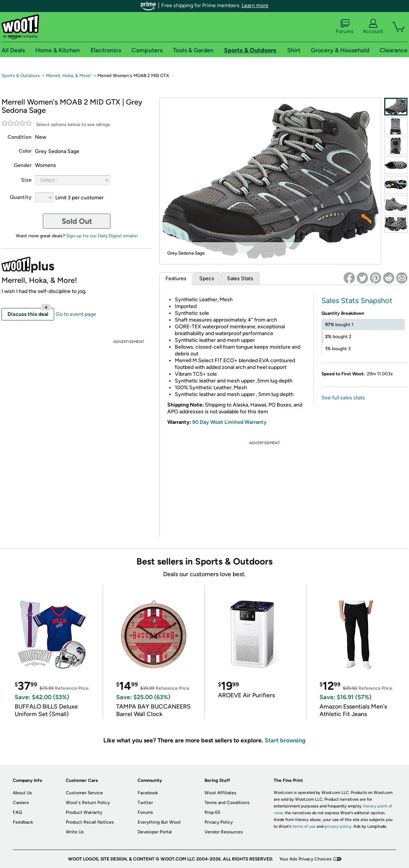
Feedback (23, 822)
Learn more (255, 5)
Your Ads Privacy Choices (305, 859)
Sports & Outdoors (21, 76)
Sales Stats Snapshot (357, 300)
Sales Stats (240, 278)
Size (26, 180)
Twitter (145, 803)
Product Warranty (84, 812)
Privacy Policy (219, 822)
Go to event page (76, 314)
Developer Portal (155, 832)
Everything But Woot (159, 822)
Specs (207, 278)
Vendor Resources (224, 832)
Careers (21, 803)
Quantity (21, 197)
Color (25, 151)
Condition (20, 137)
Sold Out (77, 221)
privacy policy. (338, 826)
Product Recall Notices (90, 822)
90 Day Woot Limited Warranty (229, 422)
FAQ (17, 812)
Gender (23, 165)
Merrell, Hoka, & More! (69, 76)
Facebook (148, 793)
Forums (345, 27)
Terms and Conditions (227, 803)
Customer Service (84, 793)
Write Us (75, 832)
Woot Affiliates (220, 793)
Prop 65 (212, 812)
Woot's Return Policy (88, 803)
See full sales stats (343, 398)
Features (176, 278)
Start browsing (285, 740)
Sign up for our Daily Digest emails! (102, 236)
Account (373, 27)
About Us (22, 793)
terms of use (304, 826)
